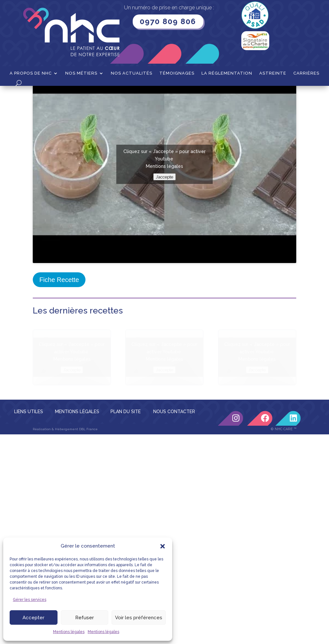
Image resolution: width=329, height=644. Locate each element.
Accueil (41, 96)
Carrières (306, 73)
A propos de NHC (31, 73)
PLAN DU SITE (126, 479)
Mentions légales (69, 632)
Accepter (33, 618)
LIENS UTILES (29, 479)
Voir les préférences (139, 618)
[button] (163, 546)
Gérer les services (30, 600)
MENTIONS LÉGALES (77, 479)
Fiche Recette (59, 348)
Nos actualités (132, 73)
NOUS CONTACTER (174, 479)
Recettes (64, 96)
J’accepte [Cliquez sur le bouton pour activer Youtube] (164, 245)
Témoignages (177, 73)
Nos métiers (81, 73)
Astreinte (273, 73)
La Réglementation (227, 73)
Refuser (84, 618)
